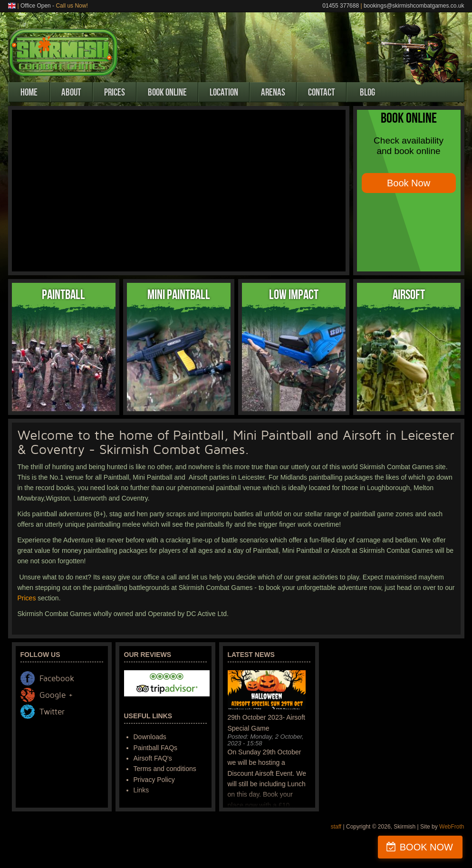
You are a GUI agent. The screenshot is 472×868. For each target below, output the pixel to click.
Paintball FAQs (156, 748)
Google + (56, 695)
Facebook (57, 679)
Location (224, 92)
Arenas (273, 92)
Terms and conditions (165, 769)
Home (29, 92)
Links (141, 790)
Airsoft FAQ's (153, 758)
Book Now (409, 183)
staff (336, 827)
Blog (367, 92)
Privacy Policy (154, 780)
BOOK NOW (426, 847)
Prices (115, 92)
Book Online (167, 92)
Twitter (52, 712)
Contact (322, 92)
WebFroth (452, 827)
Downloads (150, 737)
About (71, 92)
